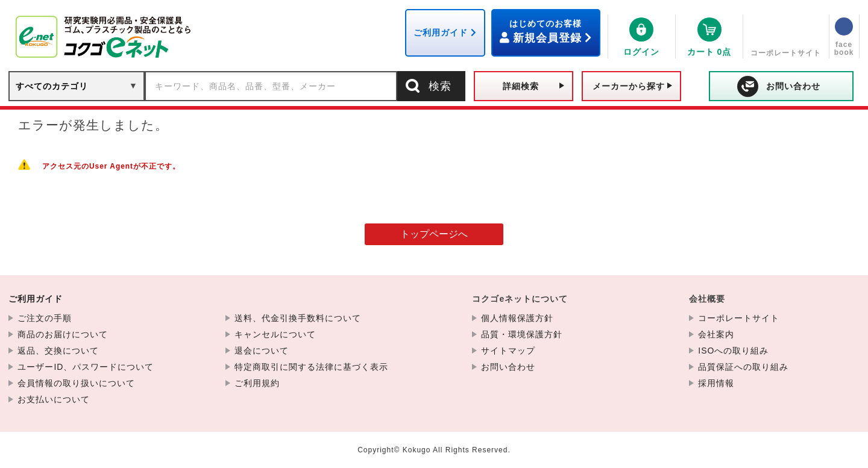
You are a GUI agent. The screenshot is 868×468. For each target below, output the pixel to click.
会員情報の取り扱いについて (76, 383)
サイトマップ (508, 351)
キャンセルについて (275, 334)
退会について (262, 351)
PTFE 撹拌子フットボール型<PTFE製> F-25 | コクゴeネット (105, 37)
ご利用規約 (257, 383)
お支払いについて (54, 399)
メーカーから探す (629, 86)
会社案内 (716, 334)
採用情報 (716, 383)
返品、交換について (58, 351)
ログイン (641, 52)
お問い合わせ (793, 86)
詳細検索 (521, 86)
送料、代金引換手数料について (298, 318)
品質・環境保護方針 (522, 334)
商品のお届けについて (63, 334)
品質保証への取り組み (743, 367)
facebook (844, 48)
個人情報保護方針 (517, 318)
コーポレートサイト (786, 53)
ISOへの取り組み (733, 351)
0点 (709, 52)
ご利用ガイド (36, 299)
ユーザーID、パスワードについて (86, 367)
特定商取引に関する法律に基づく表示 (311, 367)
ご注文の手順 (45, 318)
